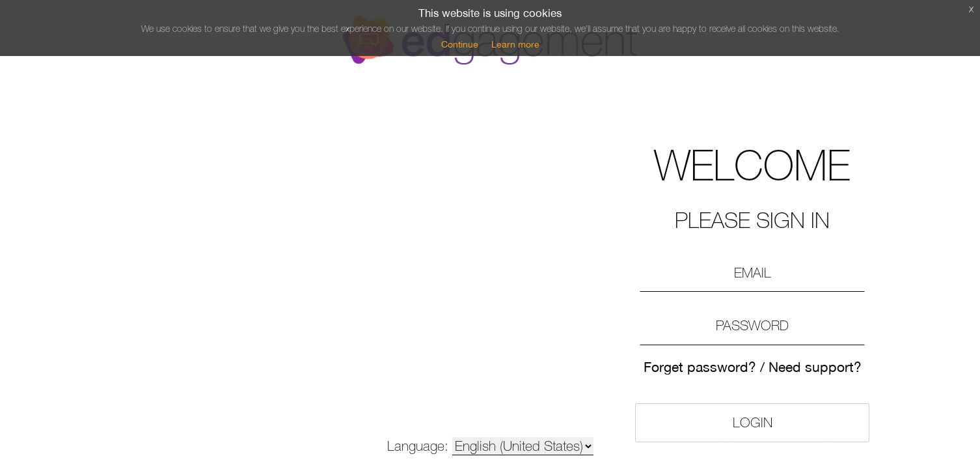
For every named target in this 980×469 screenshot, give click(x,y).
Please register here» (698, 414)
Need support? (749, 313)
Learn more (515, 44)
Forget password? (657, 313)
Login (699, 357)
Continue (460, 44)
